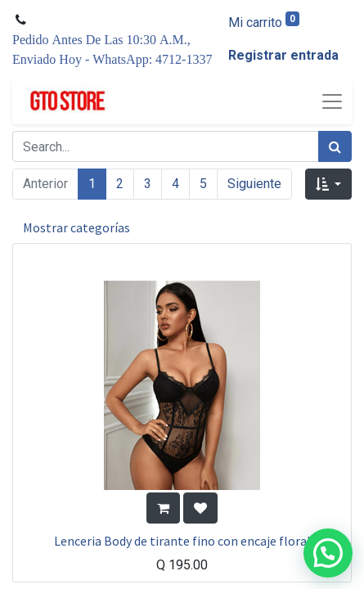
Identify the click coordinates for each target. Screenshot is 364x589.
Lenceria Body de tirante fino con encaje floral (182, 541)
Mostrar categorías (76, 227)
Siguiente (254, 184)
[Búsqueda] (335, 146)
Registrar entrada (283, 55)
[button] (328, 184)
